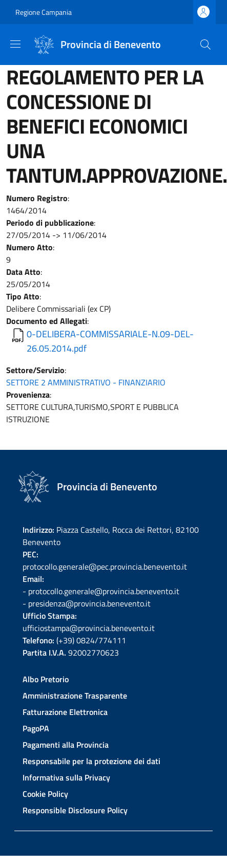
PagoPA (36, 728)
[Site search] (205, 45)
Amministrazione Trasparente (75, 696)
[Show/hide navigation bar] (15, 44)
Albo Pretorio (46, 679)
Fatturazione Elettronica (65, 712)
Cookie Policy (45, 794)
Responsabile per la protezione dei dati (91, 761)
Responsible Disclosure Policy (75, 810)
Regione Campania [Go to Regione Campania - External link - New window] (44, 12)
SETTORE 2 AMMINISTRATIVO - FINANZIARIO (86, 382)
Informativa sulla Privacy (66, 777)
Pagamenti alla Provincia (66, 745)
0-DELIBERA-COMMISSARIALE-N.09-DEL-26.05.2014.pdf (110, 341)
